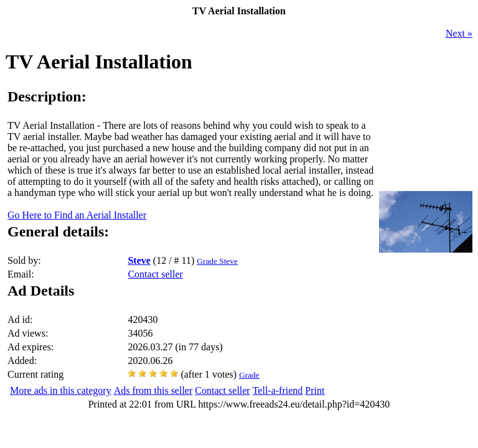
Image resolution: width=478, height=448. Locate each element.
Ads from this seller (153, 390)
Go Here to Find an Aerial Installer (77, 215)
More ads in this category (61, 390)
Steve (139, 260)
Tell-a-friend (278, 390)
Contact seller (155, 274)
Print (315, 390)
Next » (459, 33)
